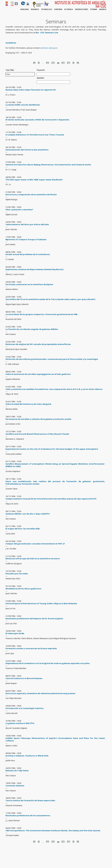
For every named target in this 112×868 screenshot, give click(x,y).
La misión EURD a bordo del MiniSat (23, 105)
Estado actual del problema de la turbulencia (28, 254)
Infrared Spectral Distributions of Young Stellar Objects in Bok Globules (41, 603)
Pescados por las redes (17, 574)
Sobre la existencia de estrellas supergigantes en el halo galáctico (38, 374)
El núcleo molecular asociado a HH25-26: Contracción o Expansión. (38, 120)
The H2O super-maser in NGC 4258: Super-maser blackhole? (34, 180)
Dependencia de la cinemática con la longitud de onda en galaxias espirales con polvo (48, 663)
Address (103, 9)
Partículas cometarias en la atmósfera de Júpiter (29, 284)
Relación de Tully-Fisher (17, 771)
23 (53, 63)
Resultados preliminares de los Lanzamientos (28, 815)
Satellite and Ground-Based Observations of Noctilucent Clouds (37, 434)
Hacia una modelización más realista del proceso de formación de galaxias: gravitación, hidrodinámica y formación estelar (55, 483)
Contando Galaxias (15, 786)
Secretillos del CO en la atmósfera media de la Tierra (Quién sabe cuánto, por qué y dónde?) (50, 299)
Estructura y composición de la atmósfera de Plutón (31, 194)
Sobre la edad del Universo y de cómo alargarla (28, 404)
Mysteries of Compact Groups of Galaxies (26, 239)
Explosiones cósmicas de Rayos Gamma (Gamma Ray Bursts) (34, 269)
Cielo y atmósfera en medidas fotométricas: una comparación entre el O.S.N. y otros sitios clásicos (54, 389)
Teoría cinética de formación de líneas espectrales (30, 800)
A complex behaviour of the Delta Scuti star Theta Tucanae (35, 135)
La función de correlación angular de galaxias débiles (32, 329)
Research (35, 9)
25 (63, 63)
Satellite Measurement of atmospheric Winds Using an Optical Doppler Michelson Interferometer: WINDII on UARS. (55, 465)
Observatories (82, 9)
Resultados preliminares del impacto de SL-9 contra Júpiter (34, 618)
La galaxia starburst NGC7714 (20, 723)
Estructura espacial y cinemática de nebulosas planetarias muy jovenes (40, 693)
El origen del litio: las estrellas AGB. (23, 529)
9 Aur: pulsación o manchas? (19, 210)
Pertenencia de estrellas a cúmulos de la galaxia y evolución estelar (38, 419)
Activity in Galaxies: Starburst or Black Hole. (27, 756)
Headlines (25, 9)
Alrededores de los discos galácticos (23, 589)
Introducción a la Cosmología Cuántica (24, 708)
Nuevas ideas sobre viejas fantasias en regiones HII (31, 90)
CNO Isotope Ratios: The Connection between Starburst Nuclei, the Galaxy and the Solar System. (53, 831)
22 (48, 63)
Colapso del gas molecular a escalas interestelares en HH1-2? (35, 544)
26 (69, 63)
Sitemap (94, 9)
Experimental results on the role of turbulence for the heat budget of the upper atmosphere (52, 449)
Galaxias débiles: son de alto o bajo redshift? (28, 514)
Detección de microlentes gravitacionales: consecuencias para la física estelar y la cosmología (52, 359)
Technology (47, 9)
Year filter (10, 70)
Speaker (40, 78)
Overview (58, 9)
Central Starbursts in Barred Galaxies (24, 678)
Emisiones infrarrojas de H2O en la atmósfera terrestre (33, 559)
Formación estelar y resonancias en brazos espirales (31, 648)
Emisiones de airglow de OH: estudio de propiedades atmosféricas (38, 344)
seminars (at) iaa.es (49, 48)
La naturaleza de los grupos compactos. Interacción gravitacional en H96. (42, 314)
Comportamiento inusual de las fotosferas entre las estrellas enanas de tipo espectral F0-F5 (51, 499)
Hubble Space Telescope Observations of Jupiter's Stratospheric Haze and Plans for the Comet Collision (55, 739)
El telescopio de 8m (15, 633)
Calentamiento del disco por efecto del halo (27, 224)
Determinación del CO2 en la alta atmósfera (27, 150)
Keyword (41, 70)
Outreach (69, 9)
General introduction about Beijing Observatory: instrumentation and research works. (48, 165)
